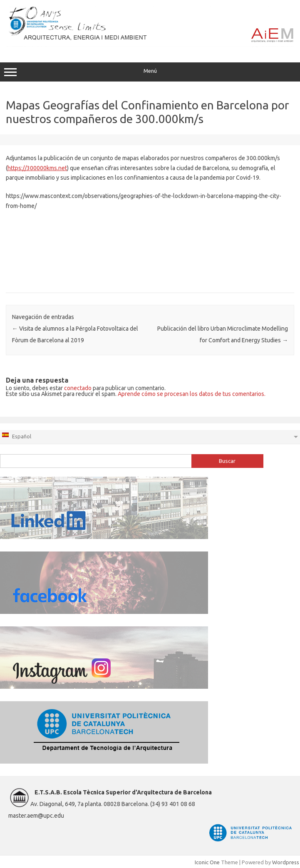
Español (16, 435)
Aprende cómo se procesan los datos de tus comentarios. (192, 394)
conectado (78, 388)
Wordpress (286, 862)
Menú (150, 72)
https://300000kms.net (37, 168)
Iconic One (207, 862)
